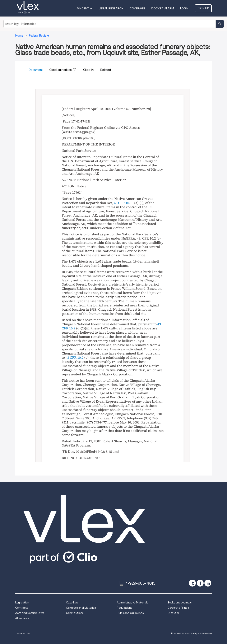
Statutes (173, 613)
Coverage (137, 8)
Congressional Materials (81, 608)
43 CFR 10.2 (75, 357)
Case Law (72, 603)
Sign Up (203, 8)
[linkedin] (208, 583)
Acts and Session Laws (30, 613)
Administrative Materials (132, 603)
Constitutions (75, 613)
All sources (22, 618)
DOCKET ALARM (163, 8)
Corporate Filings (178, 608)
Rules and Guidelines (130, 613)
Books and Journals (180, 603)
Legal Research (111, 8)
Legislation (22, 603)
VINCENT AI (85, 8)
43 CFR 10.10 (124, 203)
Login (184, 8)
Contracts (22, 608)
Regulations (124, 608)
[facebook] (200, 583)
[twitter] (192, 583)
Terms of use (23, 633)
